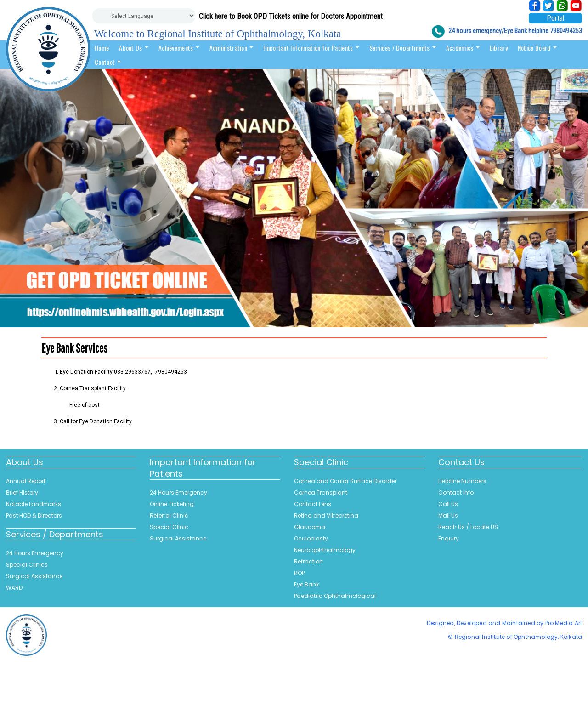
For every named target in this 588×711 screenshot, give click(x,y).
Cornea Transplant (321, 492)
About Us (134, 48)
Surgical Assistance (34, 576)
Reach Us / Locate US (468, 527)
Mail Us (448, 515)
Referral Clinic (169, 515)
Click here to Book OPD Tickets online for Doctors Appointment (291, 16)
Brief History (22, 492)
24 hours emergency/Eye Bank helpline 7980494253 (515, 31)
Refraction (308, 561)
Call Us (448, 504)
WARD (14, 588)
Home (102, 48)
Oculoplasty (311, 538)
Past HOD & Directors (34, 515)
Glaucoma (310, 527)
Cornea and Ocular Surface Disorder (345, 481)
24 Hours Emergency (35, 553)
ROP (299, 573)
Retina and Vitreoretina (326, 515)
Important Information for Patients (311, 48)
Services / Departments (403, 48)
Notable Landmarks (34, 504)
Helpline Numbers (462, 481)
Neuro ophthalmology (325, 550)
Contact (108, 62)
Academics (463, 48)
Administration (232, 48)
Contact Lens (313, 504)
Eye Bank (306, 584)
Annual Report (26, 481)
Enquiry (449, 538)
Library (499, 48)
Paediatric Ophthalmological (335, 596)
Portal (555, 18)
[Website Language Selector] (144, 16)
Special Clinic (169, 527)
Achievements (179, 48)
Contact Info (456, 492)
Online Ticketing (172, 504)
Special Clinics (27, 565)
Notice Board (537, 48)
